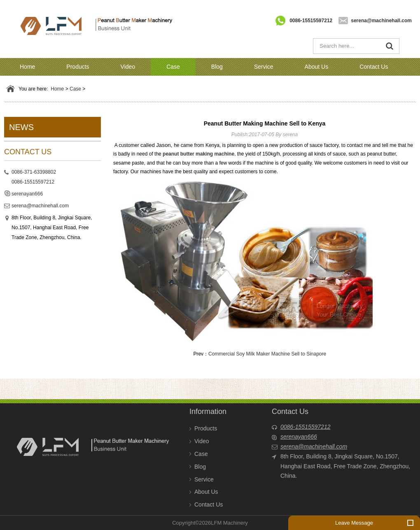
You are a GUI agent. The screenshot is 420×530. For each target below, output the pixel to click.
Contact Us (374, 67)
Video (128, 67)
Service (264, 67)
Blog (217, 67)
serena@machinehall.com (381, 21)
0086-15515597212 (311, 21)
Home (27, 67)
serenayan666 (27, 194)
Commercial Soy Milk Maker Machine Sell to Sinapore (267, 354)
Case (173, 67)
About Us (317, 67)
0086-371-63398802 (34, 172)
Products (78, 67)
